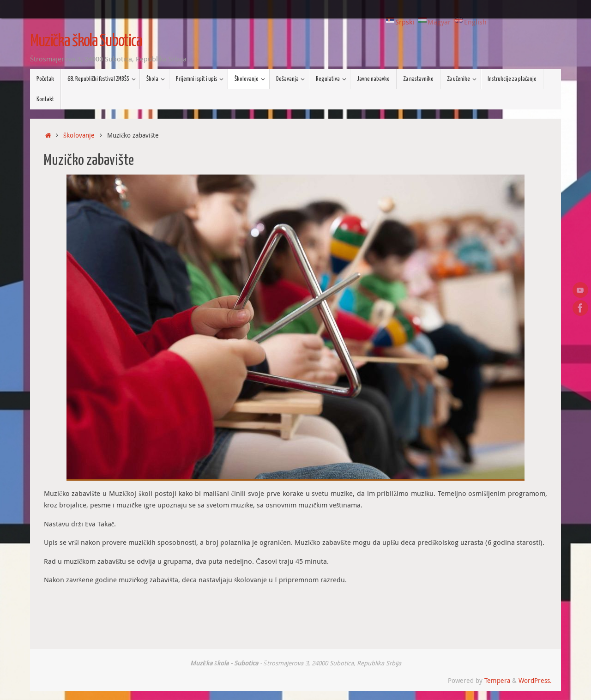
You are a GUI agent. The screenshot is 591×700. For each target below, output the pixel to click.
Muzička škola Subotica (86, 42)
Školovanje (79, 135)
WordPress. (535, 681)
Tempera (497, 681)
